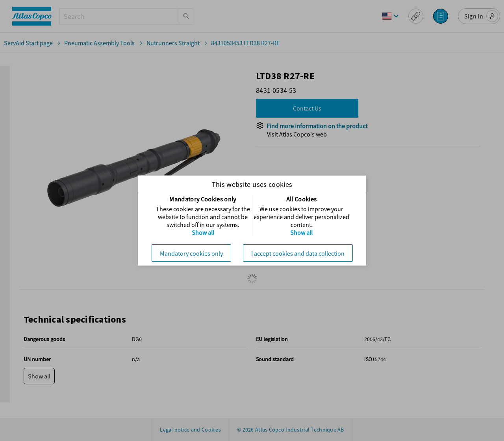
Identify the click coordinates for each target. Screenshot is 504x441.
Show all (203, 232)
